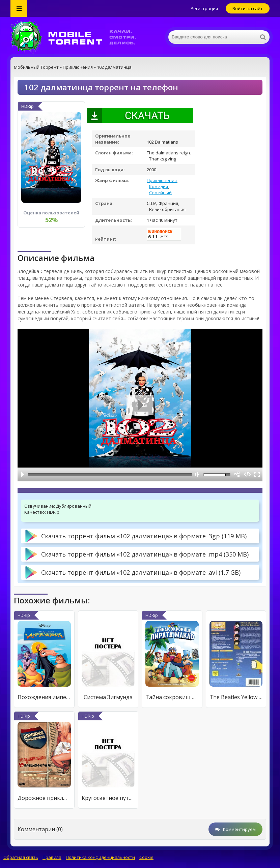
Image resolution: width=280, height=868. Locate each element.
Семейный (160, 192)
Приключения (162, 180)
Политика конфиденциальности (100, 857)
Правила (52, 857)
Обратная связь (21, 857)
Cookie (146, 857)
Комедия (159, 186)
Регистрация (204, 8)
